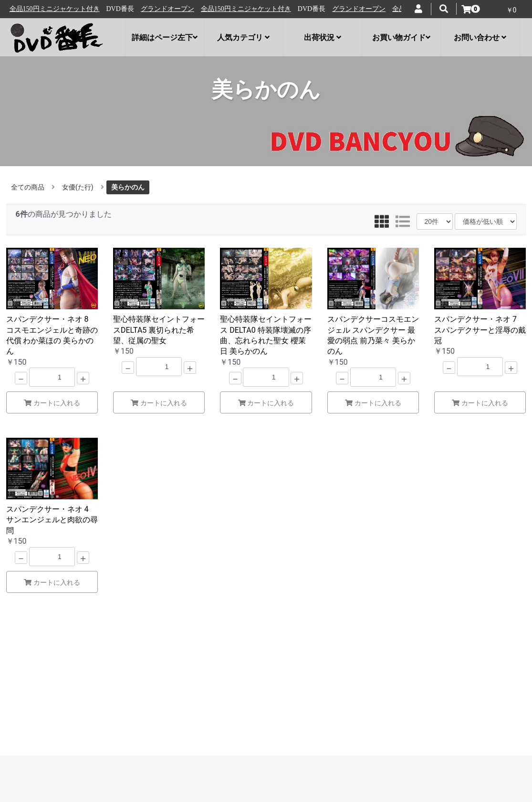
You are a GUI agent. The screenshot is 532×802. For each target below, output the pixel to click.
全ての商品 (28, 187)
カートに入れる (52, 403)
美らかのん (128, 187)
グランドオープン (40, 9)
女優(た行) (78, 187)
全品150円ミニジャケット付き (118, 9)
